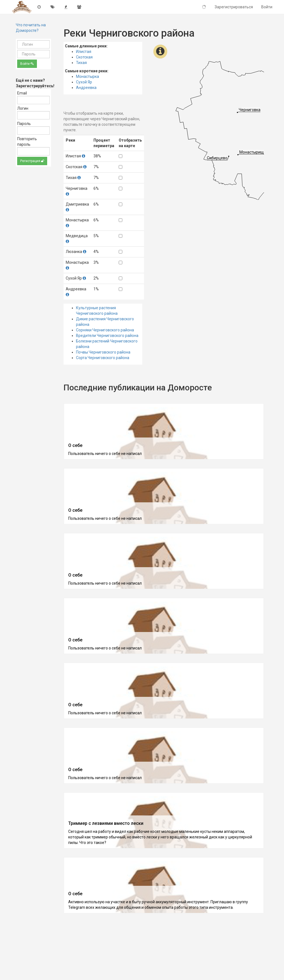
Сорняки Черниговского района (105, 330)
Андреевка (86, 88)
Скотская (84, 57)
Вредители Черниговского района (107, 336)
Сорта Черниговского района (103, 358)
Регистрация (32, 161)
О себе (75, 445)
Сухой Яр (84, 82)
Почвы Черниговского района (103, 352)
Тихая (81, 63)
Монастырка (88, 76)
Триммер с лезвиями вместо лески (106, 823)
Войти (27, 64)
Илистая (84, 52)
